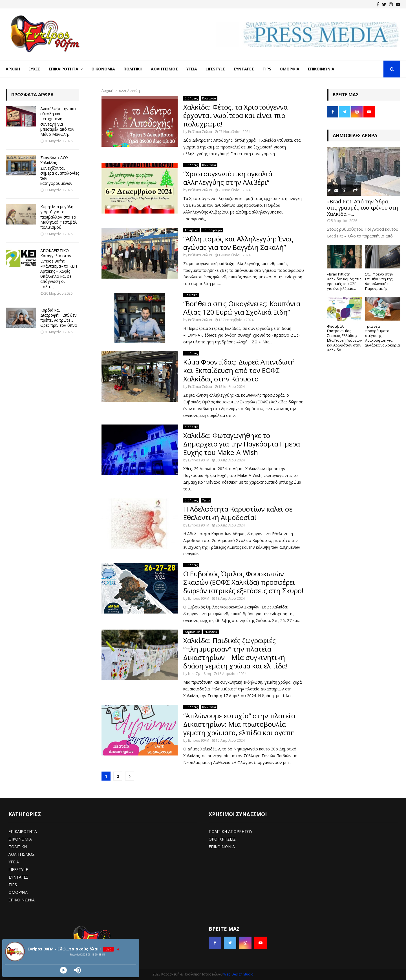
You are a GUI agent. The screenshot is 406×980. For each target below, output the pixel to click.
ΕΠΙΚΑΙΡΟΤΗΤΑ (23, 831)
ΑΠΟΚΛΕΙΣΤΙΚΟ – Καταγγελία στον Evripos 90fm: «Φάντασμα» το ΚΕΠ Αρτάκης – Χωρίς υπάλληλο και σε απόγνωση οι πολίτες (59, 268)
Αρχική (13, 69)
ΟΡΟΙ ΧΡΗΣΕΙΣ (222, 839)
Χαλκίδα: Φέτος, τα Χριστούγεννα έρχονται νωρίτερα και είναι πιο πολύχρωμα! (235, 115)
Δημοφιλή (192, 632)
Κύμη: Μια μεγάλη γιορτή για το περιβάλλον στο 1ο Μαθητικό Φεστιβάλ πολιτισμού (59, 217)
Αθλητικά (191, 230)
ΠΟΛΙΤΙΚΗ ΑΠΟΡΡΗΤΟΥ (230, 831)
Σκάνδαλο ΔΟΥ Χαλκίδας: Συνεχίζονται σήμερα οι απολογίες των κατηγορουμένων (60, 170)
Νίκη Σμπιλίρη (199, 674)
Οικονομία (103, 69)
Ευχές (34, 69)
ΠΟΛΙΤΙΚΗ (18, 847)
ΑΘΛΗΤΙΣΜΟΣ (22, 854)
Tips (267, 69)
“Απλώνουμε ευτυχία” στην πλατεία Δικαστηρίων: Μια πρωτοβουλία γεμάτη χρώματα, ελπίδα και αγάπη (239, 724)
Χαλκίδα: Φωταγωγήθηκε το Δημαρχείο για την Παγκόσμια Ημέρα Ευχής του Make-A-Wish (242, 444)
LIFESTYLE (18, 869)
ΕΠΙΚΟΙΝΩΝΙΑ (22, 900)
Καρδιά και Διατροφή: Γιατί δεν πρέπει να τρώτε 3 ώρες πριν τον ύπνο (59, 318)
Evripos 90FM (199, 460)
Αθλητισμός (164, 69)
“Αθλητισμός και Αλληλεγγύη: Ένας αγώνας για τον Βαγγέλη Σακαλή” (238, 243)
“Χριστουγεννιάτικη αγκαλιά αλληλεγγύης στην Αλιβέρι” (228, 178)
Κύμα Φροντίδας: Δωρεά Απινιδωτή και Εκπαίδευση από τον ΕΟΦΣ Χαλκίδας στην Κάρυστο (239, 370)
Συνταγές (244, 69)
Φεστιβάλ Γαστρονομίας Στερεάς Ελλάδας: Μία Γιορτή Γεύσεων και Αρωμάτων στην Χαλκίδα (344, 338)
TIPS (13, 885)
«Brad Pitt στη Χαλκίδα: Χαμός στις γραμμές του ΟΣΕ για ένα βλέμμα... (344, 281)
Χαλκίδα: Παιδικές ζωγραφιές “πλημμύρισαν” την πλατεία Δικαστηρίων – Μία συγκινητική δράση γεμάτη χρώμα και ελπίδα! (236, 653)
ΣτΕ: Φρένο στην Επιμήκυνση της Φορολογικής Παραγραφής (379, 281)
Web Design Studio (238, 974)
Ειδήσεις (191, 98)
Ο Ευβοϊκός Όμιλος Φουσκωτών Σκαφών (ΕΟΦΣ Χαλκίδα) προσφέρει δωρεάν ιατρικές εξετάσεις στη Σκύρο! (243, 582)
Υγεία (192, 69)
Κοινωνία (209, 98)
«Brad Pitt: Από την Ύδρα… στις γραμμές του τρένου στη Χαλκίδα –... (362, 207)
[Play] (63, 970)
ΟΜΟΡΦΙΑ (18, 892)
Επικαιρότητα (64, 69)
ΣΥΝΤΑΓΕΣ (18, 877)
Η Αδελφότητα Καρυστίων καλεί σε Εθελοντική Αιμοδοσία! (238, 513)
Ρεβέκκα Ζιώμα (200, 132)
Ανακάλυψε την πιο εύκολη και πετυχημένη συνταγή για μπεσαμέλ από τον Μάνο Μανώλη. (58, 121)
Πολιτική (133, 69)
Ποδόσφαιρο (212, 230)
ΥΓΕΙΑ (14, 862)
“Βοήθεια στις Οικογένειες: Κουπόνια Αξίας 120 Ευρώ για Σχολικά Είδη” (242, 308)
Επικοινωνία (321, 69)
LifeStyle (215, 69)
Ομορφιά (290, 69)
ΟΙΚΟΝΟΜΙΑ (20, 839)
